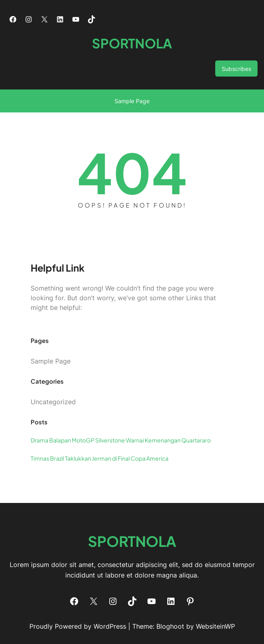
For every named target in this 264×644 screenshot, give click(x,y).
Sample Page (132, 101)
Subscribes (236, 69)
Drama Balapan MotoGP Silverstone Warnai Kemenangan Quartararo (121, 440)
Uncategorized (53, 402)
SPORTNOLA (132, 43)
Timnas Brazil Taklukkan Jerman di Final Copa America (100, 458)
